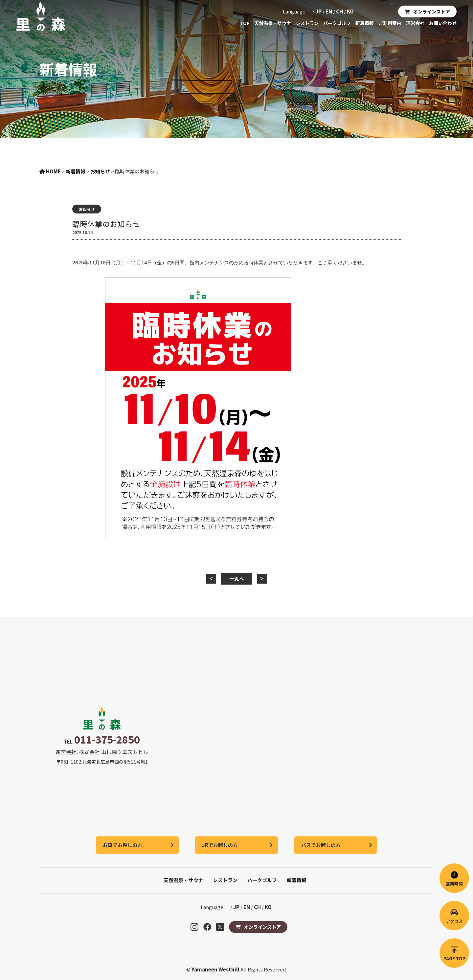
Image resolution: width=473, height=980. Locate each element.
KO (350, 11)
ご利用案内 (390, 23)
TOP (245, 23)
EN (329, 11)
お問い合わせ (443, 23)
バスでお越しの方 (321, 845)
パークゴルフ (337, 23)
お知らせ (87, 209)
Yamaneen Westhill (216, 969)
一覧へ (237, 579)
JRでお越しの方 (220, 845)
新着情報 (365, 23)
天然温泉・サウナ (273, 23)
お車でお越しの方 (123, 845)
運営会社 (415, 23)
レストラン (307, 23)
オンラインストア (432, 11)
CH (339, 11)
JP (318, 11)
